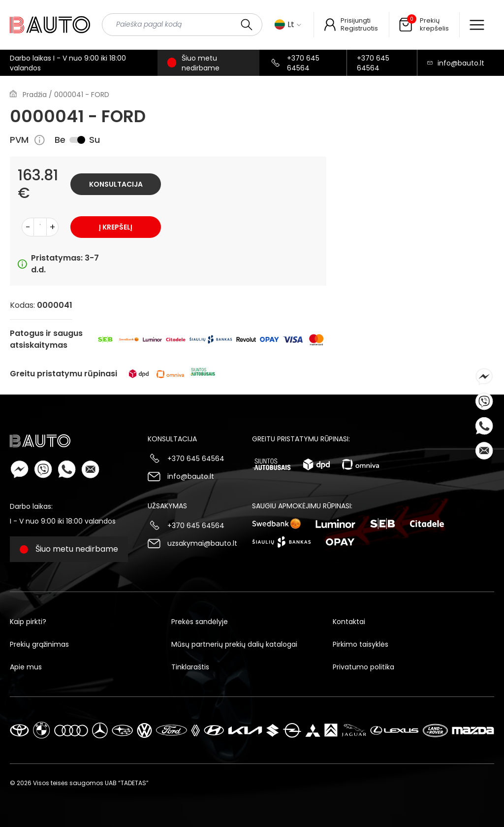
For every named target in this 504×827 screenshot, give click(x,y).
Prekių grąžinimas (39, 644)
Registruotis (359, 28)
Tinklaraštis (190, 667)
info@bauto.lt (461, 63)
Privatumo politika (363, 667)
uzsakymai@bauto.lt (202, 543)
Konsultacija (116, 184)
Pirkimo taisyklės (361, 644)
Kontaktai (349, 622)
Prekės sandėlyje (200, 622)
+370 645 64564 (303, 63)
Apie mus (26, 667)
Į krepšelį (116, 227)
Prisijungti (356, 20)
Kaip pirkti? (28, 622)
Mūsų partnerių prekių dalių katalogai (234, 644)
